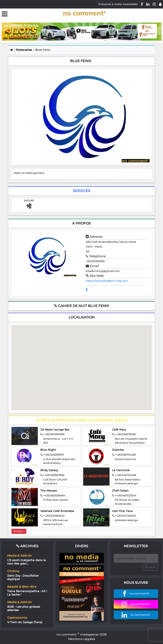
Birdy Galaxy (49, 470)
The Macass (49, 490)
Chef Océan (120, 490)
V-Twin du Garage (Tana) (25, 622)
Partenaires (24, 50)
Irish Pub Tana (122, 511)
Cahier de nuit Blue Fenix (81, 306)
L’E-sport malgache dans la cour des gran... (27, 562)
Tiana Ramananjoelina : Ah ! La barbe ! (27, 593)
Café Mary (119, 429)
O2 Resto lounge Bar (55, 429)
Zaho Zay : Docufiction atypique (23, 577)
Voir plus (19, 531)
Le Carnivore (121, 470)
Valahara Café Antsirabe (57, 511)
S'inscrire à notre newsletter (118, 4)
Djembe (118, 450)
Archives (27, 546)
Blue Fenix (43, 50)
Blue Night (48, 450)
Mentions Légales (82, 639)
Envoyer (150, 567)
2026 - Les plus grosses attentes (24, 608)
